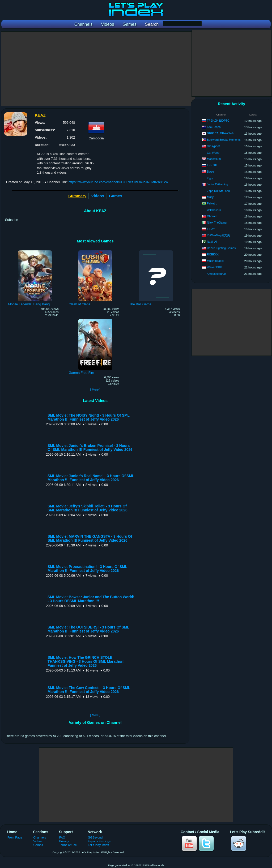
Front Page (15, 837)
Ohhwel (212, 216)
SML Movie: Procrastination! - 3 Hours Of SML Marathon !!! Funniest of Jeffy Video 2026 (87, 569)
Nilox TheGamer (217, 223)
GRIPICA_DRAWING (220, 133)
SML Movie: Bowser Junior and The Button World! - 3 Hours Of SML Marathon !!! (91, 599)
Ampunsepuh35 (216, 274)
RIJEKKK (213, 254)
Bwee (211, 172)
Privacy (64, 841)
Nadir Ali (212, 242)
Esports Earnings (99, 841)
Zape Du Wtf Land (218, 191)
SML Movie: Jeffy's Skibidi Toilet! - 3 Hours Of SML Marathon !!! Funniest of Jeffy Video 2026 (88, 508)
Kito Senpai (214, 127)
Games (116, 196)
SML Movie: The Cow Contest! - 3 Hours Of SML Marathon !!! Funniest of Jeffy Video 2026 (89, 690)
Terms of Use (68, 845)
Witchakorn (214, 210)
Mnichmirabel (215, 261)
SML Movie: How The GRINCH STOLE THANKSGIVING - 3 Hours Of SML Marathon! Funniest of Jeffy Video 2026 (86, 662)
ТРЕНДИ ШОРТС (218, 121)
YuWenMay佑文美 (218, 235)
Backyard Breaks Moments (224, 140)
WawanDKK (214, 267)
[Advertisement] (98, 69)
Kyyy (210, 178)
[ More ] (95, 390)
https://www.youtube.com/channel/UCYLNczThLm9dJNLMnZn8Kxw (118, 182)
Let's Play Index (98, 845)
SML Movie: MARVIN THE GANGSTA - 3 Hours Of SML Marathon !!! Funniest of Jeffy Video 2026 (90, 538)
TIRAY (211, 229)
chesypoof (213, 146)
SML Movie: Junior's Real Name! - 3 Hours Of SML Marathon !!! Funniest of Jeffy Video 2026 (91, 478)
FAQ (62, 837)
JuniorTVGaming (217, 184)
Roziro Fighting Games (221, 248)
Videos (98, 196)
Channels (40, 837)
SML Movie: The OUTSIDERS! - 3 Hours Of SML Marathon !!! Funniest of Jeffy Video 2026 (88, 629)
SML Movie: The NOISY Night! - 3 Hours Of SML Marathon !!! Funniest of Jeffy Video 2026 (89, 417)
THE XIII (212, 165)
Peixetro (212, 203)
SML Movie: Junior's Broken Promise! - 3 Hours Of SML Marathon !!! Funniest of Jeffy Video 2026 (90, 448)
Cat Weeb (213, 153)
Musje (211, 197)
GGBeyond (95, 837)
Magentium (214, 159)
